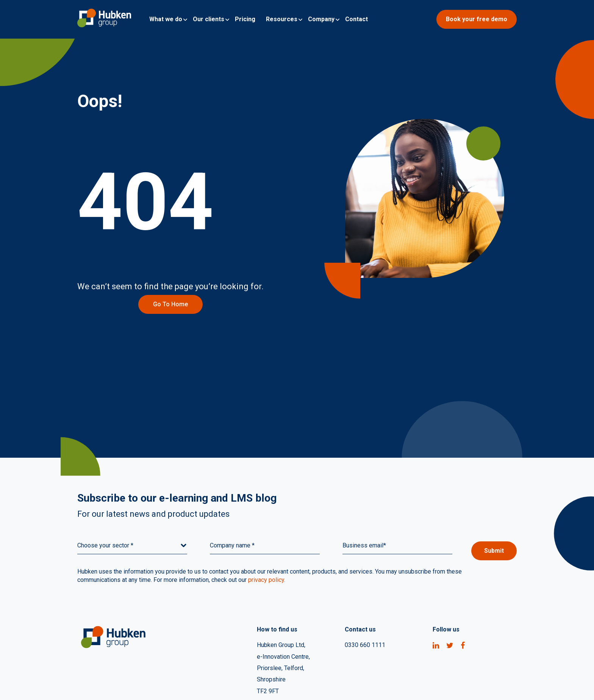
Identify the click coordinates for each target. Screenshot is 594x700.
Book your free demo (477, 19)
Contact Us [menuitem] (503, 684)
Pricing (245, 19)
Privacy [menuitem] (385, 684)
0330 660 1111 (365, 598)
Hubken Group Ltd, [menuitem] (281, 598)
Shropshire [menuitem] (271, 638)
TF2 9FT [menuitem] (268, 652)
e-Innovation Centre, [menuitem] (283, 611)
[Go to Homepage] (104, 19)
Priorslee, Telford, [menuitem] (281, 625)
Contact (356, 19)
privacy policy (266, 532)
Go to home (109, 257)
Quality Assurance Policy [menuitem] (441, 684)
